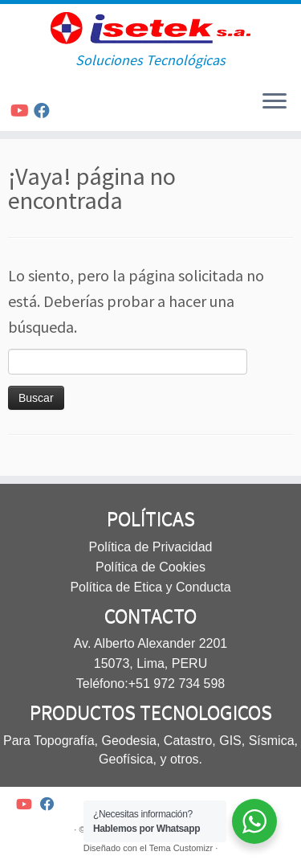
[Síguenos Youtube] (22, 111)
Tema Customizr (181, 848)
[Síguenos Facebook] (44, 111)
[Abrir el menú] (275, 102)
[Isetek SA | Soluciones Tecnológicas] (150, 28)
